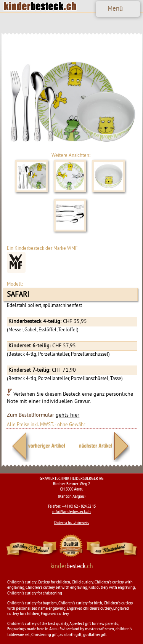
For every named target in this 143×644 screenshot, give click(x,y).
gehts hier (67, 415)
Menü (115, 8)
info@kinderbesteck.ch (71, 511)
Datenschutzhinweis (71, 523)
